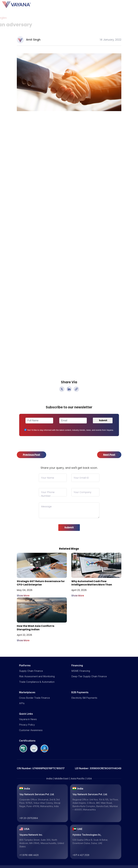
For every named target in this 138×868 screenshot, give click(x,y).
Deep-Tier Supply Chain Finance (89, 676)
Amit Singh (33, 40)
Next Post (109, 455)
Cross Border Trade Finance (34, 698)
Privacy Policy (27, 725)
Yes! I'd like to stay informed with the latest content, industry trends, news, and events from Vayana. (70, 430)
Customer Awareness (31, 730)
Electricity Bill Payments (84, 698)
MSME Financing (81, 671)
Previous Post (32, 455)
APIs (22, 703)
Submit (69, 527)
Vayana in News (28, 719)
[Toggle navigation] (137, 5)
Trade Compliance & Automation (37, 682)
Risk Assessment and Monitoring (37, 676)
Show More (23, 596)
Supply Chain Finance (31, 671)
